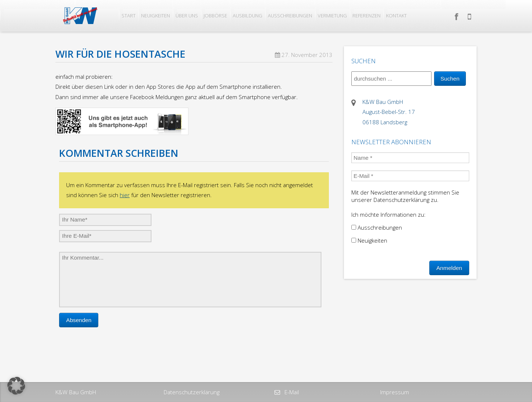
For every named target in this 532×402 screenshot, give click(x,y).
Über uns (187, 16)
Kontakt (396, 16)
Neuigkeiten (156, 16)
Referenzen (366, 16)
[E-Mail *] (410, 176)
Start (129, 16)
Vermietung (332, 16)
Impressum (395, 392)
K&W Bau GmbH (76, 392)
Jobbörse (215, 16)
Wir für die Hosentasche (120, 54)
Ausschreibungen (290, 16)
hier (125, 195)
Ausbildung (248, 16)
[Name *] (410, 158)
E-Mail (291, 392)
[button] (16, 386)
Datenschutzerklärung (192, 392)
